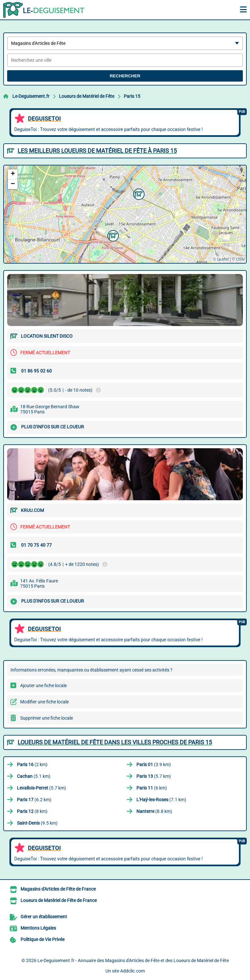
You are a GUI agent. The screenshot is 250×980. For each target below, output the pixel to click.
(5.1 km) (34, 776)
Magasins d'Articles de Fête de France (58, 889)
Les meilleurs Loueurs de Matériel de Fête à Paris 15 (97, 151)
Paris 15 (132, 96)
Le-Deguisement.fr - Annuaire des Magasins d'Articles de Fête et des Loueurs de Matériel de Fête (133, 960)
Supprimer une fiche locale (47, 718)
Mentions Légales (38, 928)
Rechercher (125, 76)
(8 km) (32, 811)
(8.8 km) (154, 811)
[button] (138, 193)
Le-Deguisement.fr (31, 96)
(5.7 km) (154, 776)
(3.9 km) (154, 764)
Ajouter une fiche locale (43, 686)
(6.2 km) (34, 800)
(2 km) (32, 764)
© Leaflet (221, 259)
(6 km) (152, 788)
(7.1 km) (161, 800)
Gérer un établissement (44, 917)
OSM (240, 259)
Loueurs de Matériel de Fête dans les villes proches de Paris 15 (115, 742)
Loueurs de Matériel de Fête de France (59, 900)
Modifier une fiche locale (44, 702)
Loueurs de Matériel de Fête (87, 96)
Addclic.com (132, 971)
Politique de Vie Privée (42, 939)
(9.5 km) (37, 823)
